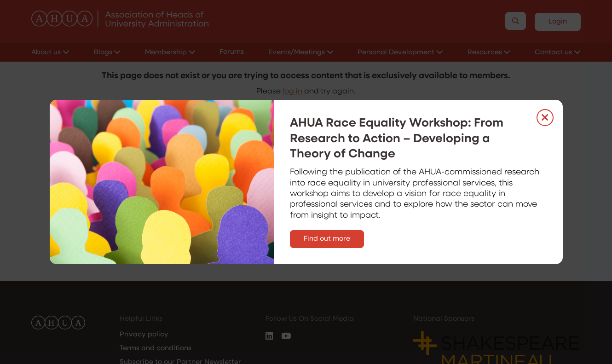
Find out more (327, 239)
